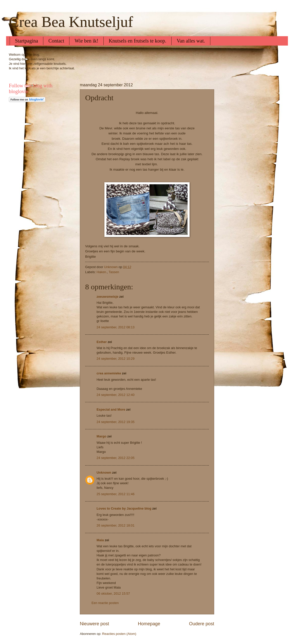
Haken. (102, 272)
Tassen (114, 272)
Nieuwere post (94, 624)
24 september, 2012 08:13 (116, 327)
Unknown (104, 472)
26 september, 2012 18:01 (116, 525)
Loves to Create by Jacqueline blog (124, 508)
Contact (56, 41)
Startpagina (26, 41)
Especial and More (111, 409)
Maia (100, 540)
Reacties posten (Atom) (119, 634)
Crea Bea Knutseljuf (71, 22)
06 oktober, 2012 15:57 (113, 593)
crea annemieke (109, 373)
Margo (102, 436)
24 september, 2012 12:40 (116, 395)
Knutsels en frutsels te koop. (137, 41)
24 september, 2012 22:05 (116, 458)
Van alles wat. (191, 41)
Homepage (149, 624)
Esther (102, 342)
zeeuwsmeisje (107, 297)
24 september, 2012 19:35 (116, 422)
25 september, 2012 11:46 (116, 494)
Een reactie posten (105, 603)
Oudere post (202, 624)
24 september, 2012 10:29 (116, 359)
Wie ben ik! (86, 41)
